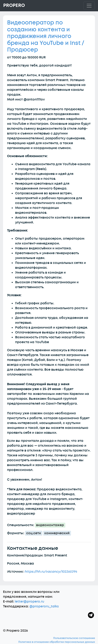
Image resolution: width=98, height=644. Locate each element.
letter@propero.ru (29, 602)
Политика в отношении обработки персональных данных (57, 642)
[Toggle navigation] (89, 6)
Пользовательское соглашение (74, 638)
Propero (14, 5)
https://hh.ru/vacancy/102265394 (51, 572)
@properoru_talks (44, 606)
